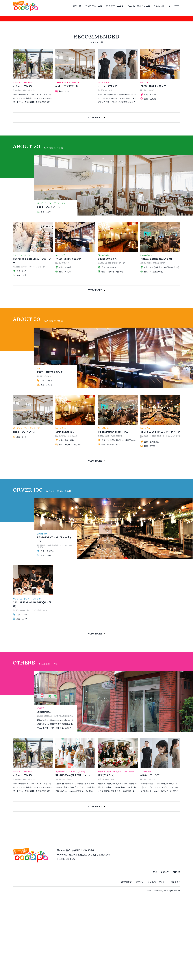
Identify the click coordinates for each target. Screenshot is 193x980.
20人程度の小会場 (93, 6)
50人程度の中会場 (114, 6)
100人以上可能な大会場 (138, 6)
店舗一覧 (77, 6)
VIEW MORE (97, 202)
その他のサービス (162, 6)
